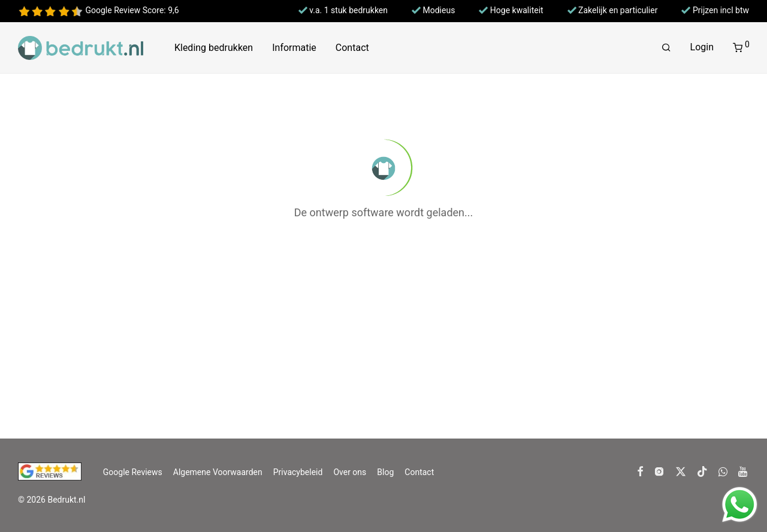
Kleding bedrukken (214, 48)
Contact (352, 48)
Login (702, 47)
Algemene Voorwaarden (218, 472)
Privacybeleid (298, 472)
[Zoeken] (666, 48)
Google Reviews (133, 472)
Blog (385, 472)
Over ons (350, 472)
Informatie (294, 48)
